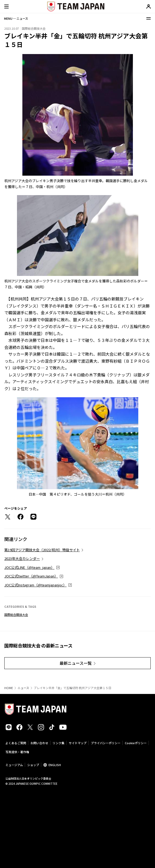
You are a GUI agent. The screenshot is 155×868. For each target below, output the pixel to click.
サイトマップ (78, 743)
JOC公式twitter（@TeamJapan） (31, 576)
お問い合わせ (39, 743)
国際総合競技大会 (16, 615)
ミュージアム (14, 765)
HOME (9, 688)
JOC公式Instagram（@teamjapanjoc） (35, 585)
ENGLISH (55, 765)
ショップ (33, 765)
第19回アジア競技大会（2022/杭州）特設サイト (42, 550)
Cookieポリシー (136, 743)
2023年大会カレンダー (22, 558)
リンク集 (58, 743)
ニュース (23, 688)
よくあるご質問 (16, 743)
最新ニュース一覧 (76, 663)
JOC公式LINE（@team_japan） (29, 567)
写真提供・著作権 (17, 752)
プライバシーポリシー (106, 743)
